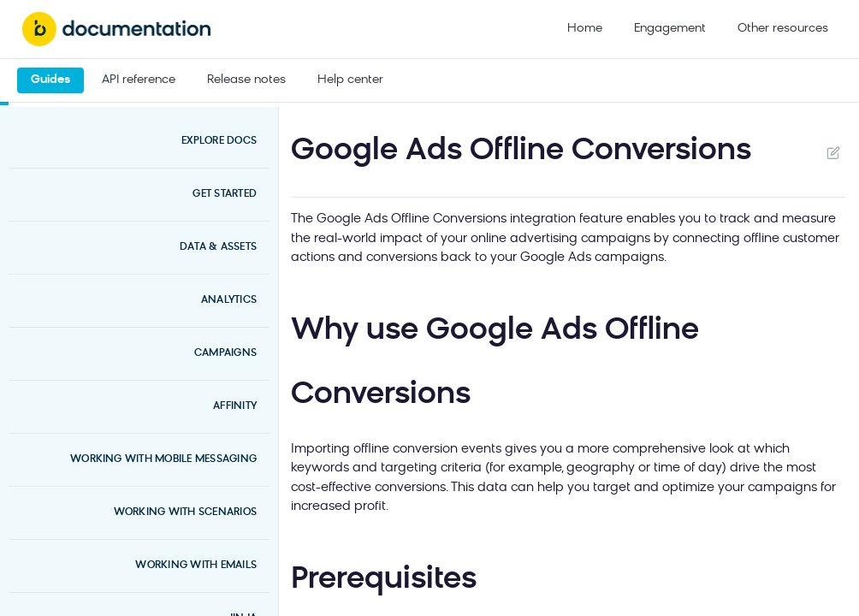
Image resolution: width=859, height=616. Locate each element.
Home (585, 29)
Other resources (783, 29)
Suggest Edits (833, 152)
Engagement (670, 29)
